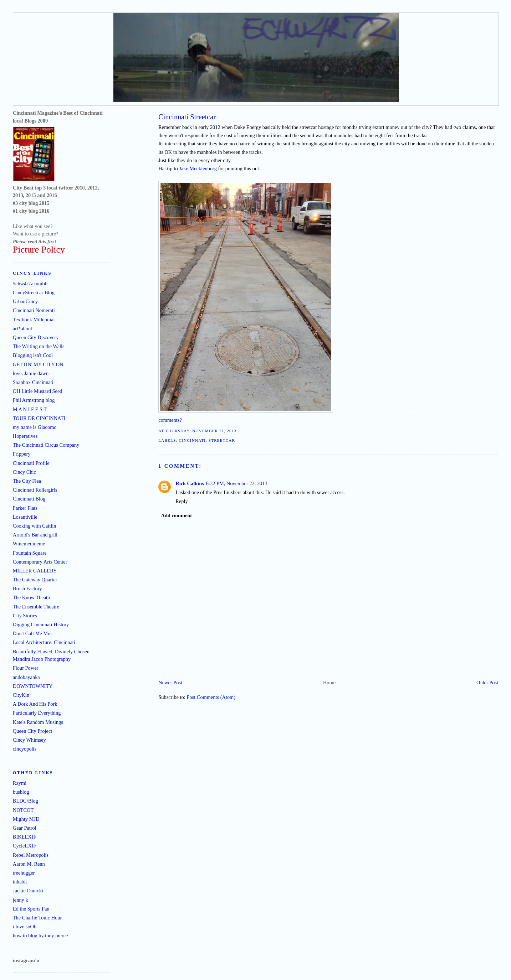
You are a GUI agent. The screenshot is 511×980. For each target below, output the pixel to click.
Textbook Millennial (34, 320)
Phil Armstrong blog (34, 400)
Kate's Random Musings (38, 722)
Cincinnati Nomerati (34, 310)
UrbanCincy (25, 301)
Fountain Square (30, 553)
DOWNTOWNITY (33, 686)
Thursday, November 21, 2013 (201, 431)
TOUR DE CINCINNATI (39, 418)
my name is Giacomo (35, 427)
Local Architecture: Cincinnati (44, 642)
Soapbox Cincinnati (33, 382)
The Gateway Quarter (35, 580)
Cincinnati (192, 440)
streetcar (222, 440)
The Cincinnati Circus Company (46, 445)
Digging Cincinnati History (41, 624)
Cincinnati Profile (31, 463)
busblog (21, 792)
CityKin (21, 695)
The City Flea (27, 481)
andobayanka (26, 677)
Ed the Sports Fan (31, 909)
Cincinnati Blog (29, 499)
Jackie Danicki (28, 891)
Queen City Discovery (36, 337)
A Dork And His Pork (35, 704)
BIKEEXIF (25, 837)
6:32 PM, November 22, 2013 (237, 483)
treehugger (24, 873)
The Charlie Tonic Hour (37, 918)
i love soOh (25, 927)
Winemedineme (29, 544)
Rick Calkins (190, 483)
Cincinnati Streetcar (187, 117)
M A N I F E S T (30, 409)
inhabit (20, 882)
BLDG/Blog (25, 801)
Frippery (22, 454)
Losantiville (25, 517)
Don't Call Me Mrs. (33, 633)
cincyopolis (25, 749)
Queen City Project (32, 731)
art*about (22, 328)
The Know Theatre (32, 597)
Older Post (487, 683)
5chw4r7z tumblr (30, 284)
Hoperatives (25, 436)
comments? (170, 420)
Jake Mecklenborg (198, 168)
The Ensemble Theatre (36, 607)
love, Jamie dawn (31, 373)
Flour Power (26, 668)
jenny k (21, 900)
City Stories (25, 616)
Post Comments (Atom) (211, 697)
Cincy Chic (24, 472)
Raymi (20, 783)
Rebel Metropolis (31, 855)
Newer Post (170, 683)
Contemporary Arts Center (40, 562)
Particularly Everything (37, 713)
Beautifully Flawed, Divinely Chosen (51, 652)
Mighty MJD (26, 819)
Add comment (176, 515)
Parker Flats (25, 508)
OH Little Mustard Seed (38, 391)
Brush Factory (27, 588)
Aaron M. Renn (29, 864)
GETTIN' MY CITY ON (38, 364)
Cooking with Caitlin (35, 526)
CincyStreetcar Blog (34, 292)
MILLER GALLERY (35, 571)
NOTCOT (23, 810)
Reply (182, 501)
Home (329, 683)
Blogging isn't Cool (33, 355)
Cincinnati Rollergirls (35, 490)
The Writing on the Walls (39, 346)
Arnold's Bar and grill (35, 535)
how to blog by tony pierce (40, 935)
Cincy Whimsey (29, 740)
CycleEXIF (25, 846)
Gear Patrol (25, 828)
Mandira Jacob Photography (42, 659)
